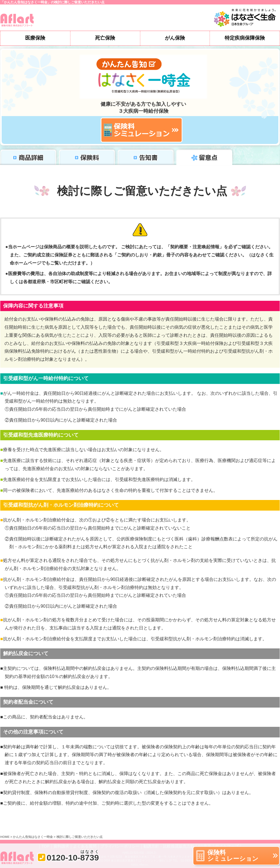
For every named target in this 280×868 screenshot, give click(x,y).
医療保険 (35, 38)
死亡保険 (105, 38)
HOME (5, 837)
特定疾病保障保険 (245, 38)
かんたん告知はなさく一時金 (33, 837)
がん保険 (175, 38)
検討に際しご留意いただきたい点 (80, 837)
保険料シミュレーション (233, 856)
